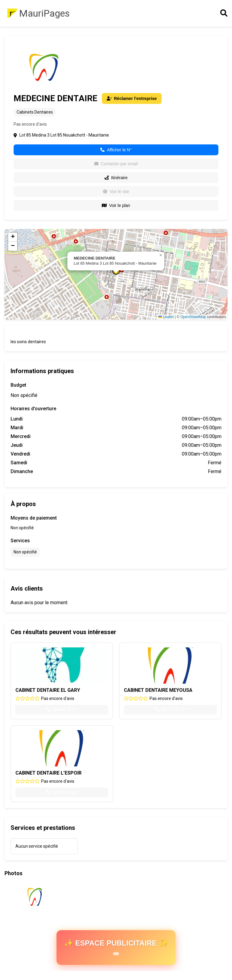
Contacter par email (116, 164)
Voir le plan (116, 205)
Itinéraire (116, 178)
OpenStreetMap (193, 317)
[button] (161, 255)
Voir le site (116, 192)
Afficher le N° (116, 150)
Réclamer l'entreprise (132, 98)
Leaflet (166, 317)
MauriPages (44, 13)
